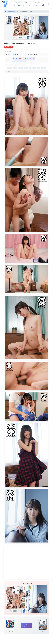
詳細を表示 (9, 75)
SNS (26, 5)
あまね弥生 (11, 12)
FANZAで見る (9, 47)
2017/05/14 (15, 55)
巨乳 (41, 3)
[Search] (36, 5)
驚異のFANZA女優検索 (5, 4)
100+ (21, 3)
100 (36, 3)
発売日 (20, 5)
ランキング (13, 5)
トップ (6, 12)
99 (16, 3)
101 (26, 3)
